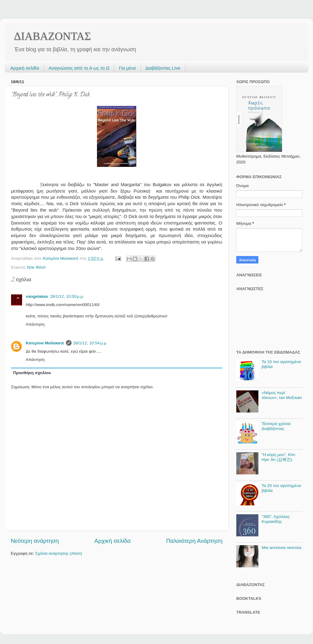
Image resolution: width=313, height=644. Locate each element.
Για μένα (127, 68)
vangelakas (37, 296)
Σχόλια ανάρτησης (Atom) (59, 553)
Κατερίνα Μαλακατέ (45, 343)
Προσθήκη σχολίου (32, 373)
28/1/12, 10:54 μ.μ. (90, 343)
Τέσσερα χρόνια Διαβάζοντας (276, 426)
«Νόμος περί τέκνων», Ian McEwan (282, 395)
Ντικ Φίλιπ (36, 267)
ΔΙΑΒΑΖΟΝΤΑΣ (52, 36)
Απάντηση (35, 324)
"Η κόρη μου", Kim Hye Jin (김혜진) (278, 457)
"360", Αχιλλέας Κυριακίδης (276, 519)
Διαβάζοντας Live (163, 68)
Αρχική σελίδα (25, 68)
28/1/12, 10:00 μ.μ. (67, 296)
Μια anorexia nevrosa (281, 548)
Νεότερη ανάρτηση (35, 541)
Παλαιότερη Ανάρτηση (194, 541)
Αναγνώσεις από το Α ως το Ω (79, 68)
